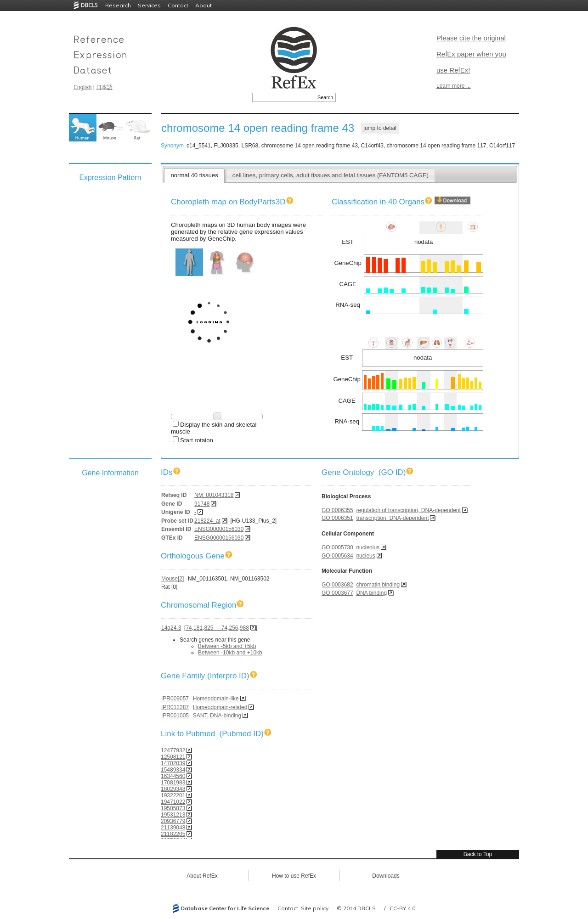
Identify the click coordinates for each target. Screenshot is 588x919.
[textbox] (284, 97)
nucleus (365, 556)
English (82, 87)
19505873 (173, 808)
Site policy (315, 908)
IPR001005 (175, 716)
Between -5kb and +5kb (227, 646)
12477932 (173, 750)
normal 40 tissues (194, 175)
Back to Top (478, 854)
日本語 (104, 87)
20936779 (173, 821)
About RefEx (202, 876)
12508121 (173, 757)
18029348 (173, 789)
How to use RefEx (294, 876)
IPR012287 (175, 707)
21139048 (173, 828)
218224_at (207, 521)
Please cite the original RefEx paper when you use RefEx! (471, 54)
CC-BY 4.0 (402, 908)
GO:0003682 (337, 585)
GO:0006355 (337, 510)
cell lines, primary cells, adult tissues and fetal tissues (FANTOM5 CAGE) (331, 175)
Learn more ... (454, 86)
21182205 (173, 834)
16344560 (173, 776)
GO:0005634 (337, 556)
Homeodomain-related (220, 707)
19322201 (173, 795)
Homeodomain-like (216, 699)
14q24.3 (171, 628)
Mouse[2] (172, 579)
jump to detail (380, 128)
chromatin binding (378, 585)
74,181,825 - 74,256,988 (217, 628)
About (204, 5)
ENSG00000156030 (219, 529)
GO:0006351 (337, 518)
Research (118, 5)
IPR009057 (175, 699)
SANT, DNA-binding (217, 716)
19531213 (173, 815)
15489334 (173, 770)
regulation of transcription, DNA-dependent (408, 510)
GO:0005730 (337, 547)
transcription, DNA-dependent (392, 518)
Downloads (386, 876)
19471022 (173, 802)
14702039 (173, 763)
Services (149, 5)
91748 (202, 504)
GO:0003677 (337, 593)
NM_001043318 (214, 495)
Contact (178, 5)
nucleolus (368, 547)
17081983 (173, 783)
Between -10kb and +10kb (230, 653)
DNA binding (371, 593)
